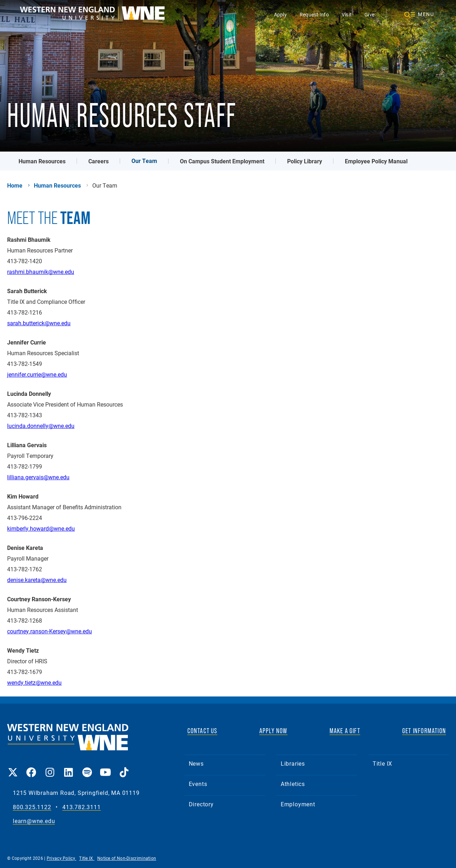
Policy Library (305, 161)
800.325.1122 (32, 807)
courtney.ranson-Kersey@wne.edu (50, 631)
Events (198, 784)
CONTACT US (202, 731)
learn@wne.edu (34, 821)
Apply (280, 14)
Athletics (293, 784)
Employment (298, 804)
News (196, 763)
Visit (347, 14)
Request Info (314, 14)
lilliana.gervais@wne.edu (38, 477)
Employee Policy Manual (376, 161)
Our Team (144, 161)
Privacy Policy (62, 858)
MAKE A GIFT (345, 731)
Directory (201, 804)
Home (15, 185)
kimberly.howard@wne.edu (41, 528)
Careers (99, 161)
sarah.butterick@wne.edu (39, 323)
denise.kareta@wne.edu (37, 580)
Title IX (382, 763)
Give (369, 14)
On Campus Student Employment (222, 161)
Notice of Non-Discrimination (127, 858)
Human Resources (42, 161)
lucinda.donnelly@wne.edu (41, 426)
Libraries (293, 763)
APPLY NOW (273, 731)
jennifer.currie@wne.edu (37, 374)
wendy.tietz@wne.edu (34, 682)
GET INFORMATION (424, 731)
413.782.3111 (82, 807)
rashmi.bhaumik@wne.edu (41, 272)
